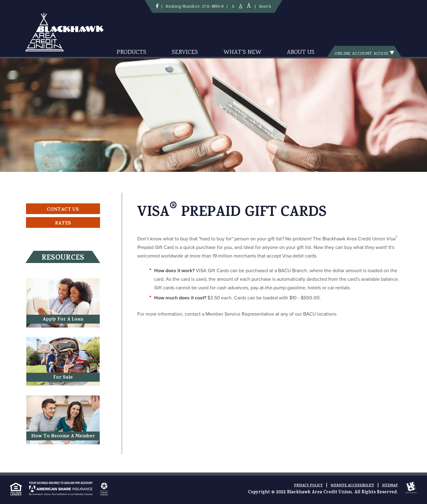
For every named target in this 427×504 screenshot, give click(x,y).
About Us (301, 52)
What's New (242, 52)
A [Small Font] (233, 7)
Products (131, 52)
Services (185, 52)
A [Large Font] (249, 6)
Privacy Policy (308, 486)
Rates (63, 224)
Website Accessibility (352, 486)
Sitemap (390, 486)
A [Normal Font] (241, 6)
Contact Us (63, 210)
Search (265, 7)
